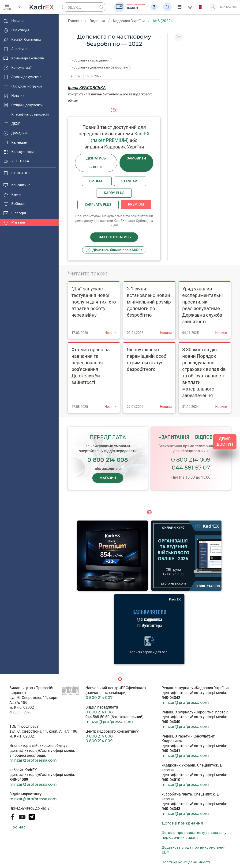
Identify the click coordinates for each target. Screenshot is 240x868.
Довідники (16, 133)
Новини (13, 21)
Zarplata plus (98, 205)
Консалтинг (17, 185)
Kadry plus (114, 193)
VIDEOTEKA (16, 161)
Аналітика (15, 49)
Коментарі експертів (24, 58)
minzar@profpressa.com (33, 760)
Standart (130, 181)
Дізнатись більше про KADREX (114, 250)
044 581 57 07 (191, 468)
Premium (136, 204)
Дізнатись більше (96, 163)
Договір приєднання (182, 823)
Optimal (97, 181)
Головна (75, 21)
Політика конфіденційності (186, 862)
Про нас (17, 827)
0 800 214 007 (99, 698)
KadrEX (142, 134)
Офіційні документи (23, 105)
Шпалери (15, 213)
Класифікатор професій (26, 115)
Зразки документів (22, 77)
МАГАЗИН (108, 478)
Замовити (136, 158)
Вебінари (15, 204)
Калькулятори (19, 152)
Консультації (17, 68)
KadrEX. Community (22, 40)
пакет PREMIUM (110, 140)
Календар (15, 143)
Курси (12, 195)
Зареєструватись (114, 237)
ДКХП (12, 124)
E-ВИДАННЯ (17, 173)
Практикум (16, 30)
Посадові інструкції (23, 87)
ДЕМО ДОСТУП (225, 442)
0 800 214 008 (99, 712)
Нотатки (14, 96)
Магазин (14, 223)
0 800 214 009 (191, 460)
